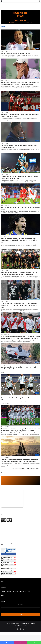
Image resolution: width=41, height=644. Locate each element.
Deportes (28, 591)
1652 (30, 469)
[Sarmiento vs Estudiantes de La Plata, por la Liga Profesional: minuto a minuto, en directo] (20, 101)
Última (39, 469)
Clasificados (20, 626)
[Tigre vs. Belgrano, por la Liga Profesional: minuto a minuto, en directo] (20, 194)
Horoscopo (13, 544)
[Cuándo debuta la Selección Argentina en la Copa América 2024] (20, 384)
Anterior (20, 469)
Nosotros (3, 595)
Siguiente (35, 469)
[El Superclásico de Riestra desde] (20, 290)
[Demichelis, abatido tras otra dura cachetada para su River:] (20, 132)
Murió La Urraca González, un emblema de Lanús (16, 53)
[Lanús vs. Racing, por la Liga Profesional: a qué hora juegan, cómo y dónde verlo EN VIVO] (20, 163)
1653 (32, 469)
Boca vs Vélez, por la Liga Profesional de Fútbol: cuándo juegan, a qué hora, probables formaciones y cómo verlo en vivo (19, 240)
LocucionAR (33, 623)
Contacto (3, 601)
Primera (17, 469)
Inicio (15, 626)
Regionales (9, 591)
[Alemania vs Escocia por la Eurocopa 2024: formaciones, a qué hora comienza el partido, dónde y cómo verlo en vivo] (20, 415)
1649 (23, 469)
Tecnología (22, 591)
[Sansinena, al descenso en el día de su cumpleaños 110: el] (20, 259)
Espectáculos (16, 591)
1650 (25, 469)
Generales (4, 591)
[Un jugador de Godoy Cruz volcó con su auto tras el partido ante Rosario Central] (20, 354)
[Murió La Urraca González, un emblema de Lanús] (20, 40)
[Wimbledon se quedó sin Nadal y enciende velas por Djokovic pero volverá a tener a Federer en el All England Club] (20, 69)
